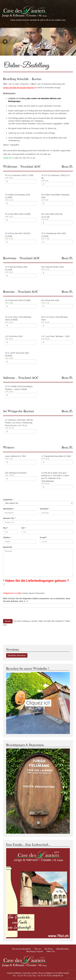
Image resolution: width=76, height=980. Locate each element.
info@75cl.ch (9, 158)
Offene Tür (51, 951)
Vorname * (45, 509)
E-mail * (44, 537)
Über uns (38, 949)
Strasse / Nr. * (9, 518)
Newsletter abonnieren (17, 655)
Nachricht (7, 547)
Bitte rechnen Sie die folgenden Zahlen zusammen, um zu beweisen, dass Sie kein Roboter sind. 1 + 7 (37, 600)
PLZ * (6, 528)
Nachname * (9, 509)
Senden (8, 621)
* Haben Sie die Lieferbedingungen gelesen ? (36, 581)
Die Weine (49, 949)
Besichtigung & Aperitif (35, 951)
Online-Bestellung (62, 949)
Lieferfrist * (8, 500)
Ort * (24, 528)
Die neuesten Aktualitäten (21, 949)
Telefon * (7, 537)
